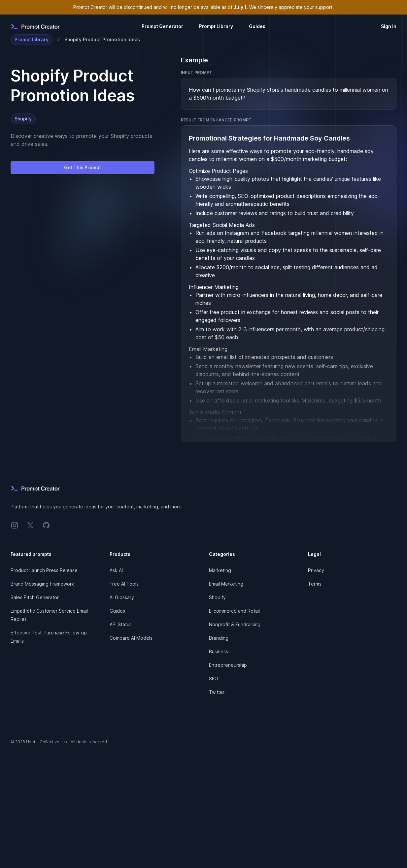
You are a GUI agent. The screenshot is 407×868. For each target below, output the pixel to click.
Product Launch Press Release (44, 570)
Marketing (220, 570)
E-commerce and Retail (234, 611)
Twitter (217, 692)
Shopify (23, 119)
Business (219, 651)
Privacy (316, 570)
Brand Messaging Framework (42, 584)
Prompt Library (216, 26)
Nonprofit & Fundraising (235, 624)
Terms (315, 584)
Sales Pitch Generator (35, 597)
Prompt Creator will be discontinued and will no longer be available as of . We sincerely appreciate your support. (203, 7)
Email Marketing (226, 584)
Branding (219, 638)
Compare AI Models (131, 638)
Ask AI (116, 570)
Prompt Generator (162, 26)
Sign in (389, 26)
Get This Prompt (83, 167)
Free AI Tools (124, 584)
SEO (214, 678)
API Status (121, 624)
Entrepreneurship (228, 665)
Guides (257, 26)
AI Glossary (122, 597)
